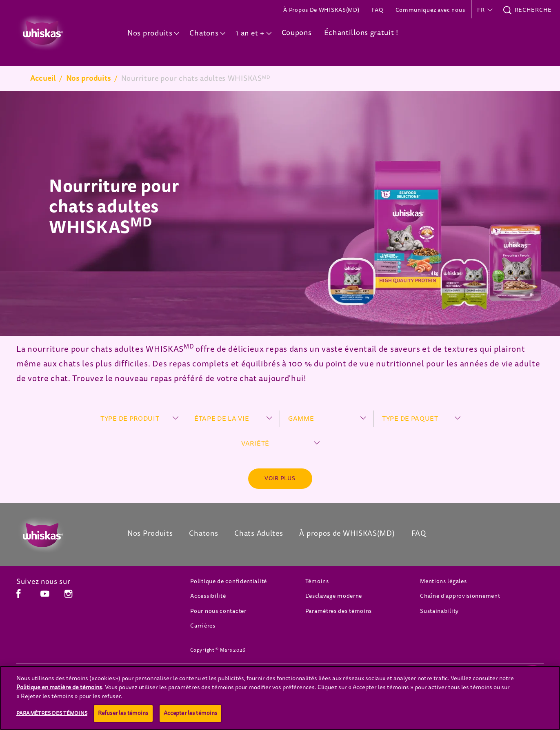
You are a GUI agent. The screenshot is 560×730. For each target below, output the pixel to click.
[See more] (280, 479)
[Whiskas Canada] (60, 535)
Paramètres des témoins (339, 611)
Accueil (43, 78)
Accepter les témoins (191, 713)
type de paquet (410, 419)
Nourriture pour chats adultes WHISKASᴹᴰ (196, 78)
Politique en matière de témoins (59, 687)
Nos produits (89, 78)
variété (255, 444)
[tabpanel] (280, 213)
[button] (484, 10)
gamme (301, 419)
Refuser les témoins (123, 713)
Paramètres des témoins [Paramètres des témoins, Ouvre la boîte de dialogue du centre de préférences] (52, 713)
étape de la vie (222, 419)
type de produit (130, 419)
